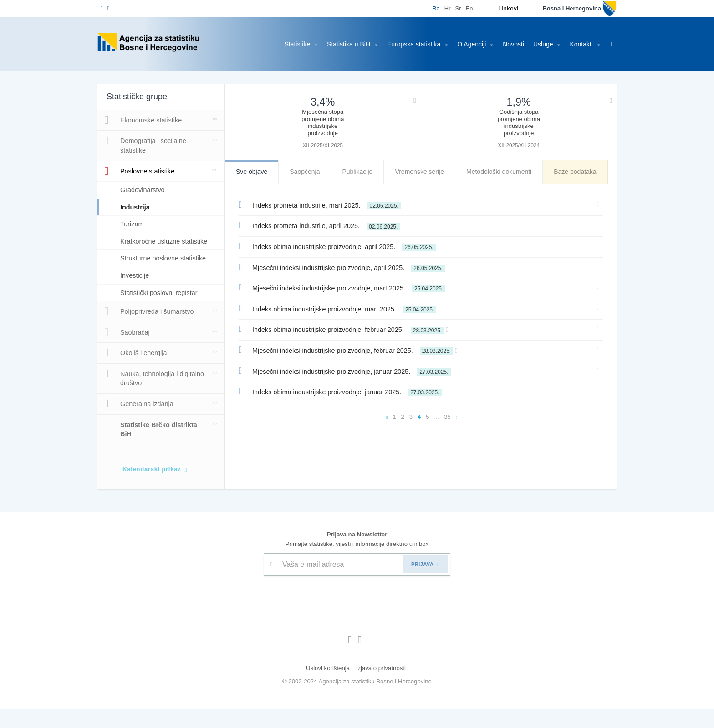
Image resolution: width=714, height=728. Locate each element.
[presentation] (333, 617)
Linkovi (502, 8)
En (463, 8)
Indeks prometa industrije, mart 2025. (324, 204)
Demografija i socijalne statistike (146, 144)
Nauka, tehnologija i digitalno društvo (141, 396)
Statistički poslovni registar (162, 311)
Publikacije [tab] (359, 172)
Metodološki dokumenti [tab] (503, 172)
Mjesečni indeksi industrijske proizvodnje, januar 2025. (348, 371)
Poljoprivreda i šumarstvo (150, 330)
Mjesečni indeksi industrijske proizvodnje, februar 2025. (355, 350)
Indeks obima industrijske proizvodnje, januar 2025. (343, 391)
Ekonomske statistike (145, 120)
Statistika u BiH (342, 44)
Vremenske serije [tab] (422, 172)
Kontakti (580, 44)
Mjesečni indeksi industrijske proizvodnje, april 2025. (345, 267)
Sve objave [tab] (252, 172)
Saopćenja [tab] (306, 172)
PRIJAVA (425, 583)
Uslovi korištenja (326, 687)
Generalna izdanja (139, 423)
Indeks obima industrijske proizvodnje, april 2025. (341, 246)
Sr (451, 8)
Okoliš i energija (135, 372)
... (437, 417)
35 (448, 417)
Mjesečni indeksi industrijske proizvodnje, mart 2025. (347, 287)
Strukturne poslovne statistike (151, 272)
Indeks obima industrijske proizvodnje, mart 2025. (342, 308)
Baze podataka (582, 172)
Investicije (136, 294)
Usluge (541, 44)
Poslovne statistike (142, 171)
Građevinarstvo (144, 190)
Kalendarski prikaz (160, 488)
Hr (441, 8)
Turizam (133, 224)
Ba (429, 8)
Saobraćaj (127, 351)
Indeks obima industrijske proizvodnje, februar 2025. (350, 329)
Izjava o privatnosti (382, 687)
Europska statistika (410, 44)
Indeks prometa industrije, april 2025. (323, 225)
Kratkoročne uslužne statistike (151, 246)
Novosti (507, 44)
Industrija (137, 207)
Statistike (287, 44)
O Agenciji (469, 44)
